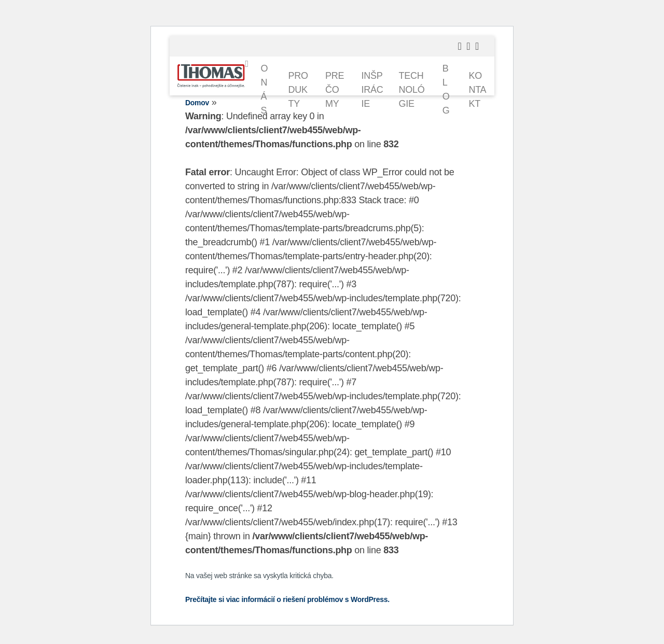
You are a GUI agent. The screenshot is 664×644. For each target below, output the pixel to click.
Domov (197, 103)
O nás (264, 89)
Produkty (298, 90)
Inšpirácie (372, 90)
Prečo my (335, 90)
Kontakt (477, 90)
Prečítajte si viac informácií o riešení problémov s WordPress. (287, 599)
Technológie (412, 90)
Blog (446, 89)
